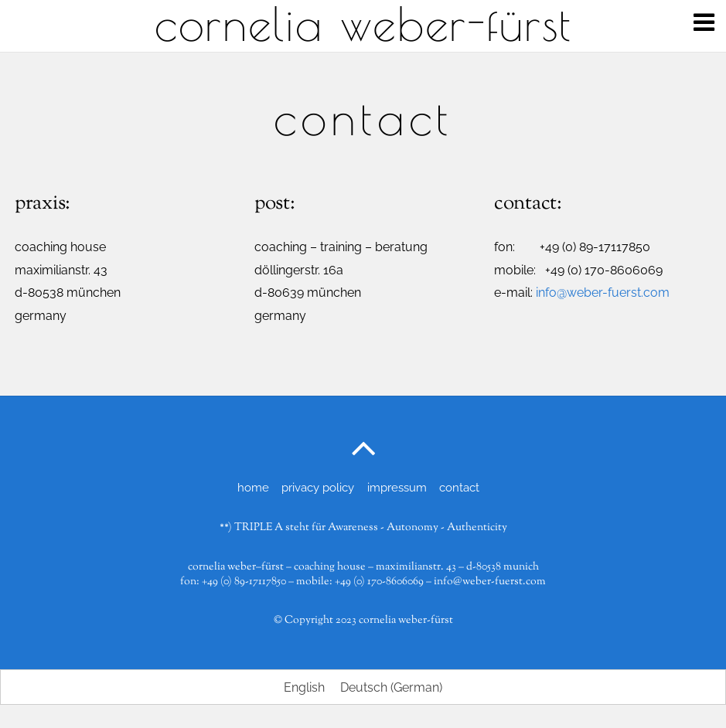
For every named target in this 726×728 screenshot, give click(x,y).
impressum (397, 488)
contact (459, 488)
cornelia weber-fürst (406, 621)
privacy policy (318, 488)
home (253, 488)
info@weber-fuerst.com (603, 293)
